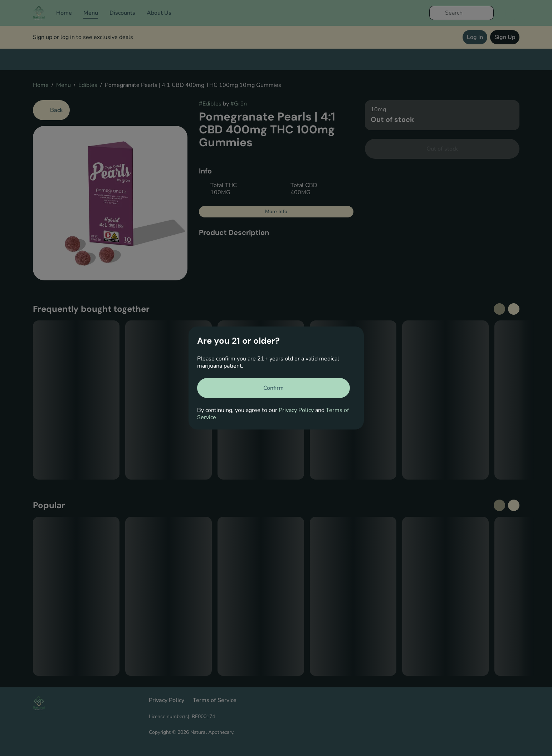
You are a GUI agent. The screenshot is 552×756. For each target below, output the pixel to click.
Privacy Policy (296, 410)
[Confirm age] (273, 388)
